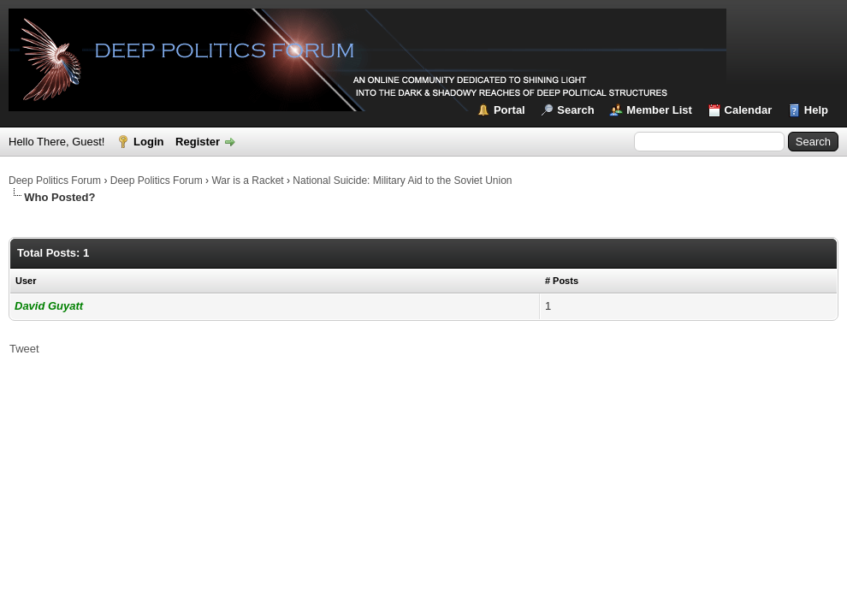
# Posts (562, 281)
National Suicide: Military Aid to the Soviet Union (402, 181)
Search (575, 110)
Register (198, 142)
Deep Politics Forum (55, 181)
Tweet (24, 349)
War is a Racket (247, 181)
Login (148, 142)
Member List (659, 110)
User (26, 281)
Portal (509, 110)
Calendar (749, 110)
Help (816, 110)
